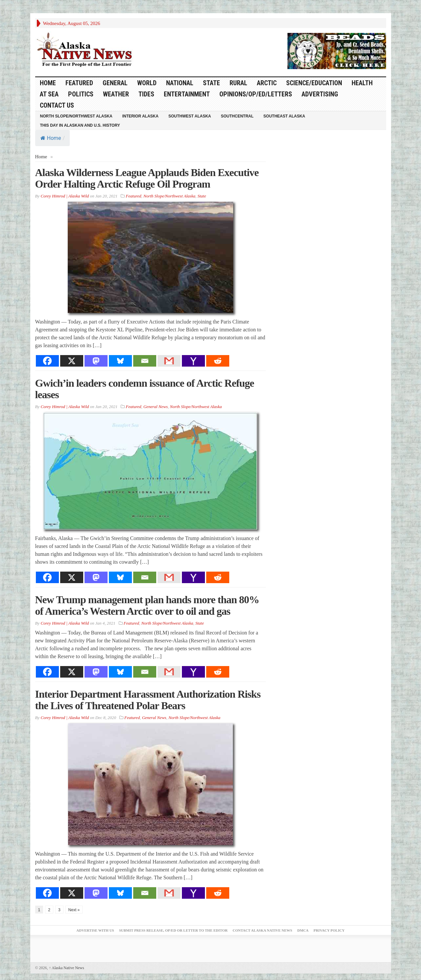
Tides (146, 94)
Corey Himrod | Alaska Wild (65, 196)
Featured (79, 83)
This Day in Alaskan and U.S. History (80, 125)
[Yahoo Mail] (193, 361)
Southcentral (237, 116)
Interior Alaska (140, 116)
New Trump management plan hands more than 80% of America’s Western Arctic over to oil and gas (147, 605)
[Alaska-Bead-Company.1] (337, 50)
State (211, 83)
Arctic (267, 83)
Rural (238, 83)
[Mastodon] (96, 361)
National (180, 83)
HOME (48, 83)
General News (156, 407)
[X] (72, 361)
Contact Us (57, 105)
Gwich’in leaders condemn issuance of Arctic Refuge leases (145, 389)
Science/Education (314, 83)
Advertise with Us (95, 930)
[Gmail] (169, 361)
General (115, 83)
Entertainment (187, 94)
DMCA (303, 930)
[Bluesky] (120, 361)
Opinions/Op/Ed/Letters (256, 94)
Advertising (320, 94)
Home (51, 138)
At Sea (49, 94)
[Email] (145, 361)
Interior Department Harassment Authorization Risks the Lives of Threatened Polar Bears (148, 700)
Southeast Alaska (284, 116)
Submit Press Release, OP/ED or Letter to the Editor (173, 930)
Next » (74, 910)
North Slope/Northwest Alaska (76, 116)
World (147, 83)
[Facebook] (47, 361)
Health (362, 83)
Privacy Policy (329, 930)
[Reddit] (218, 361)
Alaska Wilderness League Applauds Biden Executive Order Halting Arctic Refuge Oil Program (147, 178)
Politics (81, 94)
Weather (116, 94)
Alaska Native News (67, 968)
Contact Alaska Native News (262, 930)
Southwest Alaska (190, 116)
